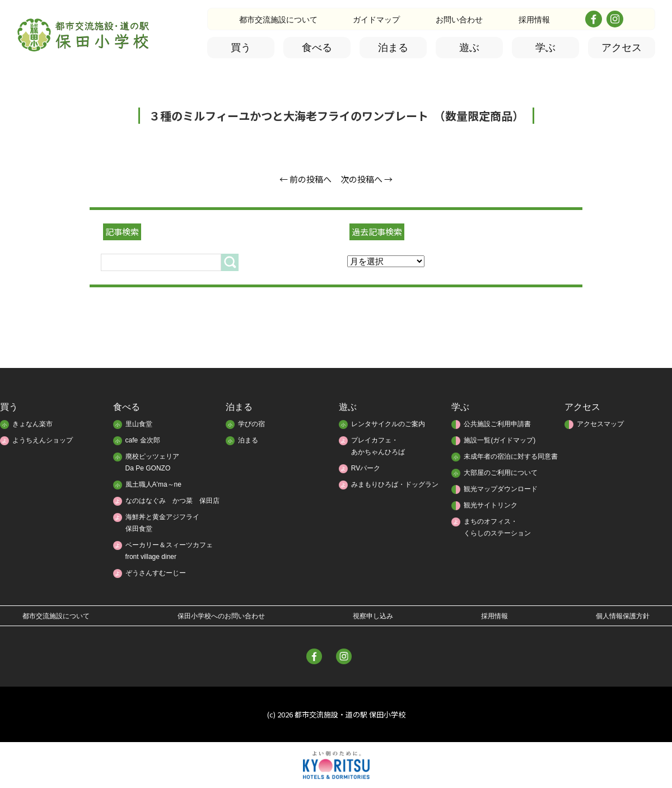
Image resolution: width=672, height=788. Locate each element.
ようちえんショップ (43, 440)
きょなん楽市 (32, 424)
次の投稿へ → (367, 179)
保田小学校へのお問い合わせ (221, 616)
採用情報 (534, 20)
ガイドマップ (376, 20)
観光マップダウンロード (501, 489)
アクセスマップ (600, 424)
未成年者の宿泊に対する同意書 (511, 456)
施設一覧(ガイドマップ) (500, 440)
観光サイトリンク (491, 505)
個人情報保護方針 (623, 616)
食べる (317, 48)
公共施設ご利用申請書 (497, 424)
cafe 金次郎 (143, 440)
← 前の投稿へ (305, 179)
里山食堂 (139, 424)
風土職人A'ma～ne (153, 484)
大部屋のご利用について (501, 473)
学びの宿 (251, 424)
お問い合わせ (459, 20)
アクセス (622, 48)
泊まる (393, 48)
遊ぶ (469, 48)
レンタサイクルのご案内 (388, 424)
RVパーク (366, 468)
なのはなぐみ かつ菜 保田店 (172, 501)
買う (241, 48)
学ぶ (545, 48)
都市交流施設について (278, 20)
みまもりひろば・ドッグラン (395, 484)
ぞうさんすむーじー (156, 573)
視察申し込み (373, 616)
